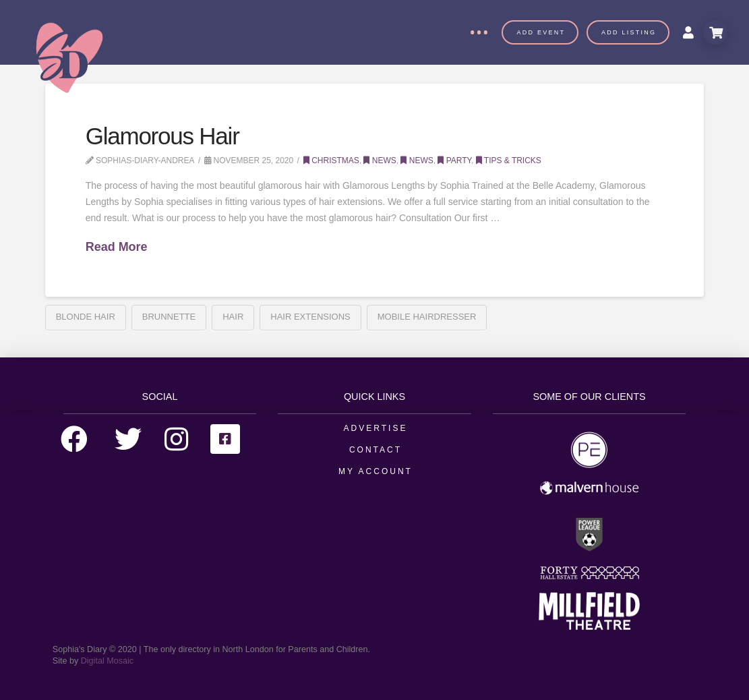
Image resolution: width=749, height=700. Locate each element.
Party (454, 161)
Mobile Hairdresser (427, 317)
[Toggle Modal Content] (715, 32)
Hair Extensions (310, 317)
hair (233, 317)
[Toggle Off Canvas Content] (479, 32)
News (380, 161)
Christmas (331, 161)
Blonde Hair (86, 317)
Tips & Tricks (509, 161)
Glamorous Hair (162, 136)
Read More (117, 247)
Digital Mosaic (107, 661)
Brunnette (169, 317)
